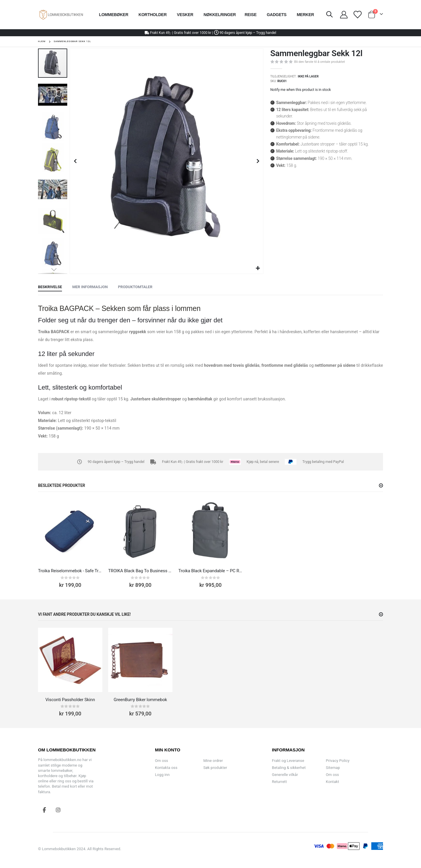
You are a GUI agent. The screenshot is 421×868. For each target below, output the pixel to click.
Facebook (44, 810)
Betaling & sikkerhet (289, 768)
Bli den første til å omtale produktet (319, 62)
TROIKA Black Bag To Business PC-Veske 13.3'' (140, 571)
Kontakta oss (166, 768)
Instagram (58, 810)
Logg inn (162, 775)
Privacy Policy (338, 761)
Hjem (42, 41)
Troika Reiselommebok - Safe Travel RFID (70, 571)
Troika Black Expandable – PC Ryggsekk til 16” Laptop (210, 571)
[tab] (50, 287)
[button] (258, 268)
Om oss (162, 761)
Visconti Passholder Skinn (70, 700)
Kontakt (333, 782)
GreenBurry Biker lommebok (140, 700)
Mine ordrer (213, 761)
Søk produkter (215, 768)
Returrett (279, 782)
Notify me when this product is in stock (301, 90)
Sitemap (333, 768)
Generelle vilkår (285, 775)
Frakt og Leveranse (288, 761)
